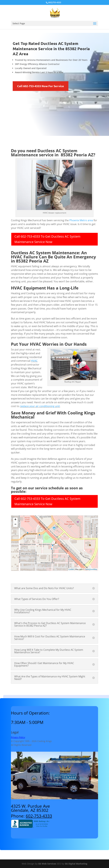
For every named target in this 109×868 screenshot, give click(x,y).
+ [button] (15, 520)
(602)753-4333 (55, 2)
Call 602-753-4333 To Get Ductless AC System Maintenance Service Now (47, 239)
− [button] (15, 525)
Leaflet (71, 569)
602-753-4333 (39, 816)
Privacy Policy (18, 737)
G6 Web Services (47, 864)
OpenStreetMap (91, 569)
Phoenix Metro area (81, 220)
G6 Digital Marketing (76, 864)
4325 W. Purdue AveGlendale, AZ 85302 (30, 808)
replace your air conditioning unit (40, 406)
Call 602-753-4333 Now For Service (41, 86)
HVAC (34, 361)
